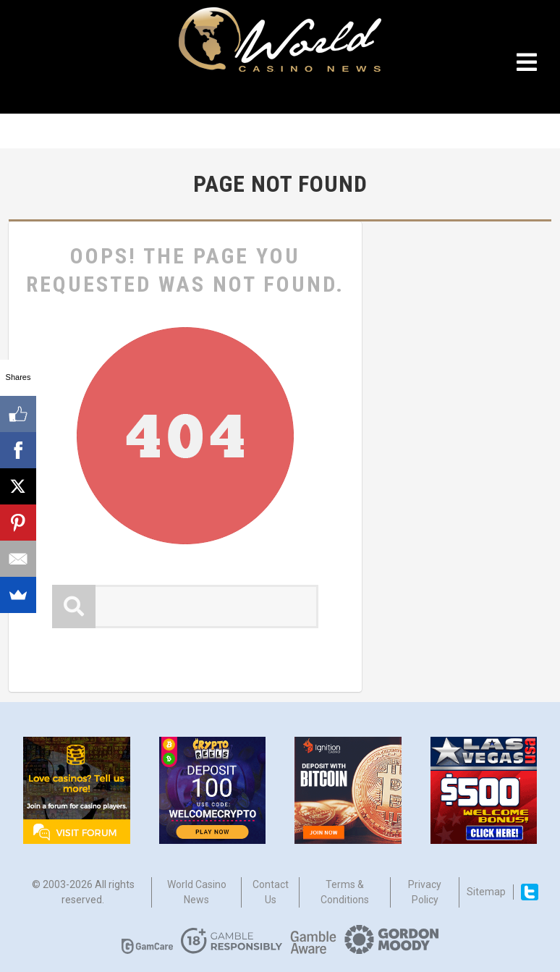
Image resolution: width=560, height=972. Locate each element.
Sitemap (486, 892)
